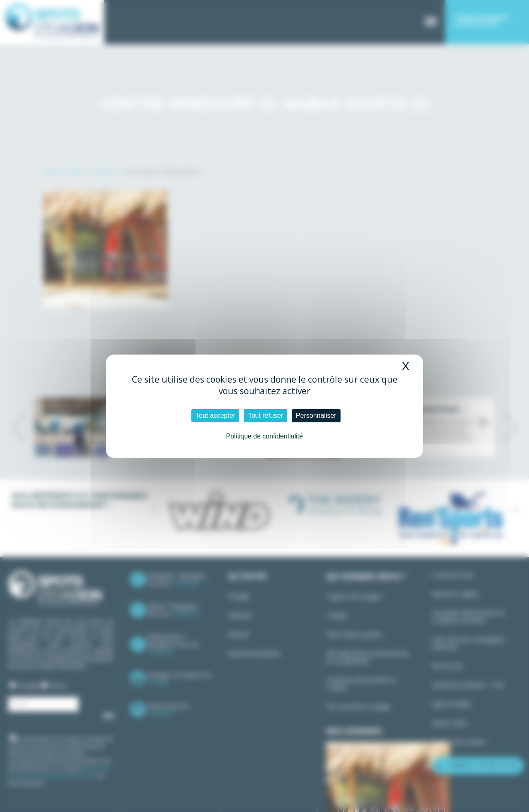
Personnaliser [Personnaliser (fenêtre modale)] (316, 416)
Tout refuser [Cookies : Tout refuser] (265, 416)
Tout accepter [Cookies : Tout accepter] (215, 416)
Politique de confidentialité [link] (264, 436)
